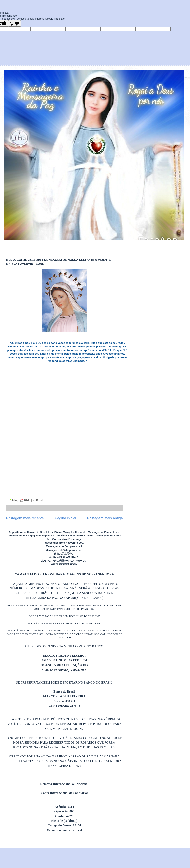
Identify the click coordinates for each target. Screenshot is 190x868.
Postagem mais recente (25, 518)
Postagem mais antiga (105, 518)
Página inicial (65, 518)
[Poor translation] (14, 23)
